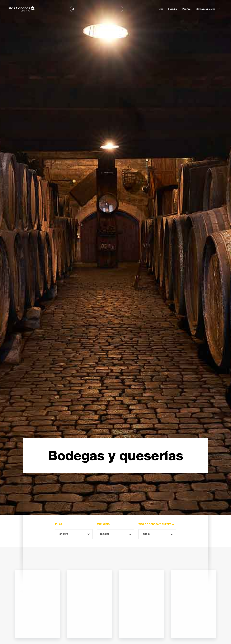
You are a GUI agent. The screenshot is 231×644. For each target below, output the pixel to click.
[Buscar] (96, 9)
